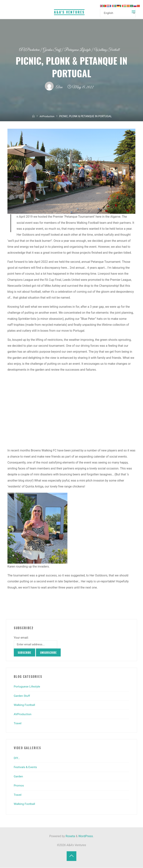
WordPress (86, 837)
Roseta (70, 837)
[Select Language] (119, 13)
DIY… (17, 758)
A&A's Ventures (69, 12)
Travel (18, 724)
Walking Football (110, 50)
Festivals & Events (26, 767)
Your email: (21, 638)
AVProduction (26, 50)
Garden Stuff (51, 50)
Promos (19, 786)
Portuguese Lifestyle (78, 50)
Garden (19, 777)
